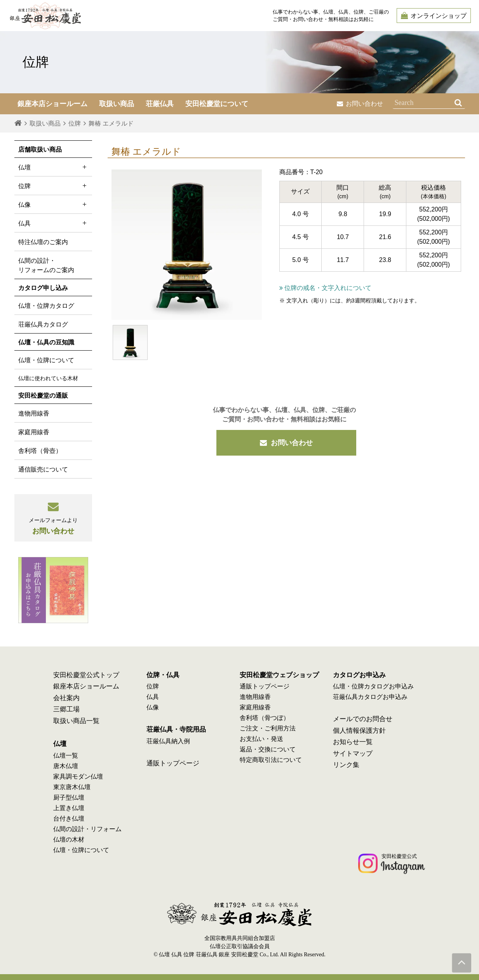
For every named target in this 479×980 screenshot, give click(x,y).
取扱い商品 (117, 104)
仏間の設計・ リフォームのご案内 (46, 265)
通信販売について (43, 469)
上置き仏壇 (69, 808)
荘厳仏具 (160, 104)
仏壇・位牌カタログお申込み (373, 686)
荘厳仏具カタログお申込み (370, 697)
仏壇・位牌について (46, 360)
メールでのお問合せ (363, 719)
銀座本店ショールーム (86, 686)
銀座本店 (52, 104)
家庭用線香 (34, 432)
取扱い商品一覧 (76, 721)
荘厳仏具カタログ (43, 324)
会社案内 (66, 698)
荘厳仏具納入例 (168, 741)
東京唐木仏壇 (72, 787)
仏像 (53, 204)
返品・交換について (268, 749)
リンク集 (346, 765)
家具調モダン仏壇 (78, 776)
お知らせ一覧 (353, 742)
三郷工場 (66, 709)
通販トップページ (173, 763)
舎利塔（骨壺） (40, 451)
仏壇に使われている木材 (48, 378)
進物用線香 (34, 413)
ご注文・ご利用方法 (268, 728)
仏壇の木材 (69, 839)
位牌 (53, 186)
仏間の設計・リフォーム (87, 829)
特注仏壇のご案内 (43, 242)
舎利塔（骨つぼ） (265, 718)
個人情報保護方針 (359, 731)
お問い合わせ (360, 104)
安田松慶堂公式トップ (86, 675)
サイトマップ (353, 754)
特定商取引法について (271, 760)
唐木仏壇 (66, 766)
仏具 (53, 223)
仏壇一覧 (66, 756)
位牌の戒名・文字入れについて (325, 288)
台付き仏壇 (69, 818)
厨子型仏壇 (69, 797)
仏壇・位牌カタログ (46, 306)
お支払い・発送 (261, 739)
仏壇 (53, 167)
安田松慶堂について (217, 104)
